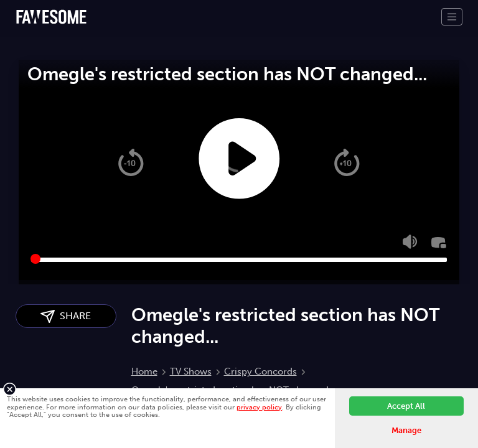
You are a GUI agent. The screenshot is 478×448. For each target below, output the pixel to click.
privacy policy (259, 407)
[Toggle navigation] (452, 17)
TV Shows (191, 371)
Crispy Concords (260, 371)
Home (144, 371)
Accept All (406, 406)
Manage (406, 430)
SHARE (66, 316)
